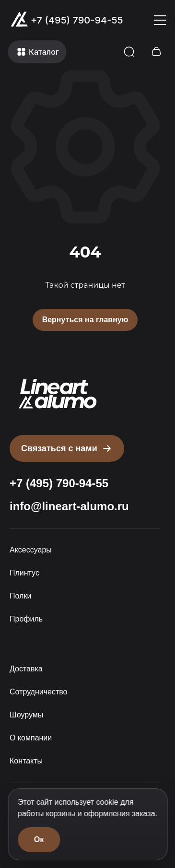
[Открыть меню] (160, 20)
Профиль (26, 619)
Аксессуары (31, 550)
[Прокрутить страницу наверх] (58, 394)
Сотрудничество (39, 692)
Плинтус (24, 573)
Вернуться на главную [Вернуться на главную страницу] (85, 320)
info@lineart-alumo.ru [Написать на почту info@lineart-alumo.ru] (69, 506)
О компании (31, 738)
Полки (20, 596)
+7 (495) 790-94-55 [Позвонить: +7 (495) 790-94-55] (77, 20)
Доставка (26, 669)
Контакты (26, 761)
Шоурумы (26, 715)
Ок (39, 839)
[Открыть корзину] (156, 52)
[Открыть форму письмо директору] (67, 448)
